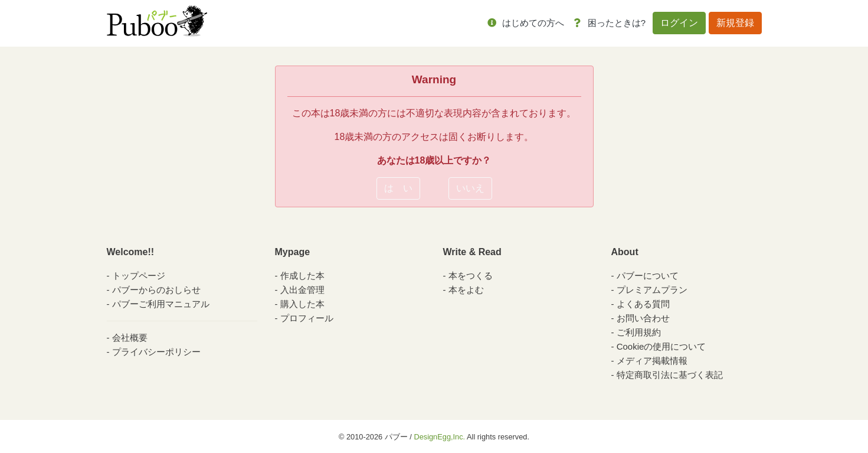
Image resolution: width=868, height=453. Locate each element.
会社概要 (130, 338)
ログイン (679, 23)
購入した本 (302, 304)
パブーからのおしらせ (156, 290)
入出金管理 (302, 290)
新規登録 (735, 23)
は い (398, 188)
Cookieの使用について (661, 346)
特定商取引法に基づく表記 (670, 375)
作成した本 (302, 276)
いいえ (470, 188)
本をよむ (466, 290)
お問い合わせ (643, 318)
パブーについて (648, 276)
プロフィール (307, 318)
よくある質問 (643, 304)
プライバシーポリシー (156, 352)
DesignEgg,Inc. (439, 437)
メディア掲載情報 (652, 361)
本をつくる (471, 276)
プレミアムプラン (652, 290)
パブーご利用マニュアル (161, 304)
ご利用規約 (639, 332)
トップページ (139, 276)
